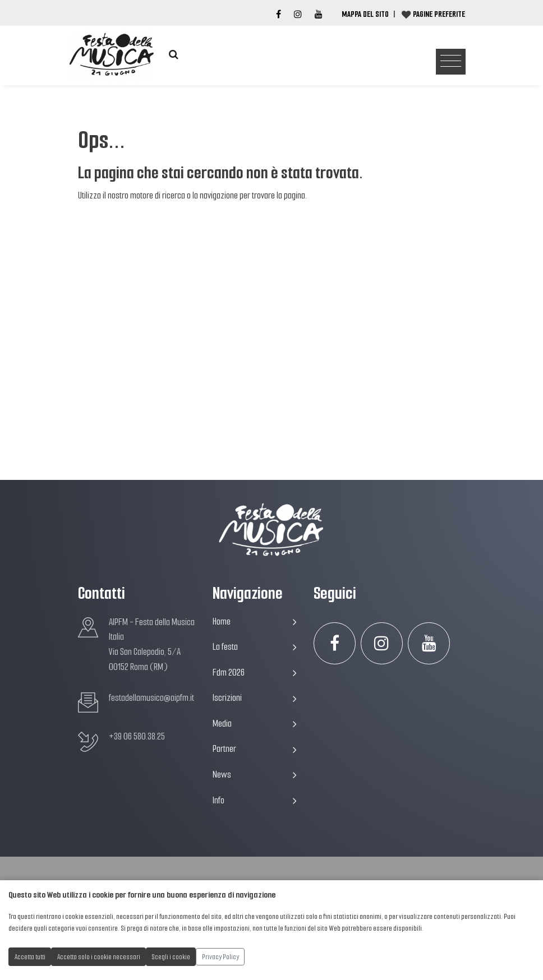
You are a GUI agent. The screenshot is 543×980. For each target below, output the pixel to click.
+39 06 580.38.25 (137, 736)
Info (255, 800)
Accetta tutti (30, 957)
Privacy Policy (220, 957)
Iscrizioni (255, 698)
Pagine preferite (439, 14)
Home (255, 621)
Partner (255, 749)
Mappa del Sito (365, 14)
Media (255, 724)
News (255, 775)
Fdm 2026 (255, 672)
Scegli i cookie (171, 957)
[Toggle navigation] (451, 62)
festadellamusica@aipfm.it (151, 698)
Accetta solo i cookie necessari (99, 957)
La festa (255, 647)
